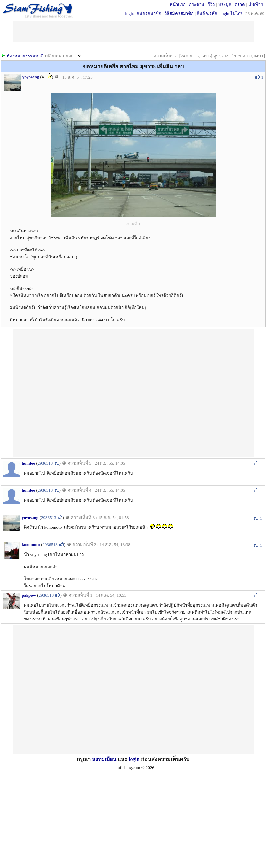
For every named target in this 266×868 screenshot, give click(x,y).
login (129, 13)
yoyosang (31, 77)
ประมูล (225, 4)
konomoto (31, 545)
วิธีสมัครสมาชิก (179, 13)
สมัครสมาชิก (149, 13)
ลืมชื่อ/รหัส (207, 13)
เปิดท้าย (256, 4)
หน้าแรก (178, 4)
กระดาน (197, 4)
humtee (28, 463)
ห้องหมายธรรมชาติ (25, 56)
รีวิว (211, 4)
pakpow (29, 595)
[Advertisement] (75, 392)
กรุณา (84, 759)
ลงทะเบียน (104, 759)
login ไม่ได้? (231, 13)
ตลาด (240, 4)
